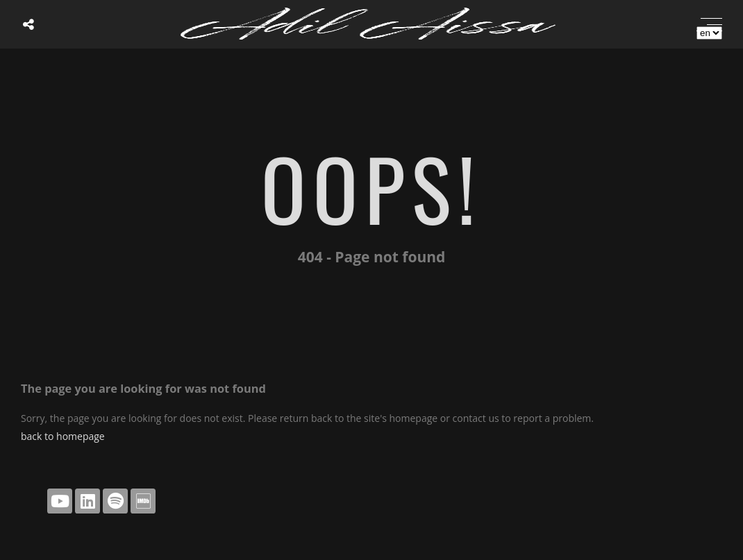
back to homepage (63, 436)
